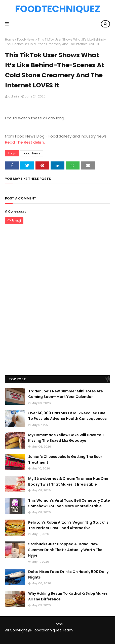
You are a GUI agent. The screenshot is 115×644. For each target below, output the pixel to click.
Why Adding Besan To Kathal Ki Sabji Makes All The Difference (68, 596)
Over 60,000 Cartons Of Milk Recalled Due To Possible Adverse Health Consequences (67, 416)
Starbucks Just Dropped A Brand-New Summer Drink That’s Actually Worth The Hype (65, 550)
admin (14, 96)
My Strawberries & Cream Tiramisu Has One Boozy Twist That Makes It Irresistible (68, 481)
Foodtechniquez (58, 9)
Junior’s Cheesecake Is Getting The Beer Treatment (65, 459)
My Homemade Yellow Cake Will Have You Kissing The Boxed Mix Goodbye (66, 438)
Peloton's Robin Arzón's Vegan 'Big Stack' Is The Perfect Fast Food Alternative (68, 525)
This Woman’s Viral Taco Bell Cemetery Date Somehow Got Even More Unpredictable (69, 503)
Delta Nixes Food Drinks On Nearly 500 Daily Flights (68, 574)
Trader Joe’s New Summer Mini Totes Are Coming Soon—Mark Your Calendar (66, 394)
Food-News (26, 39)
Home (10, 39)
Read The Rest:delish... (26, 142)
